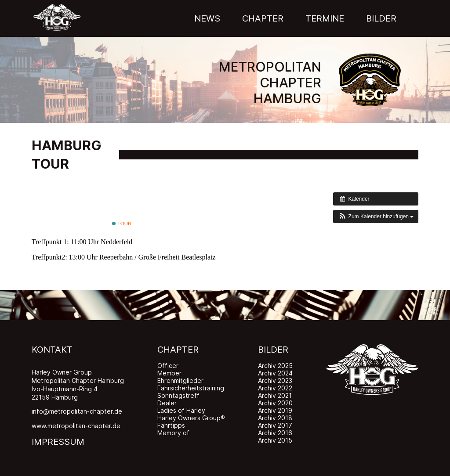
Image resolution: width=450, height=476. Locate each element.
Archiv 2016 (275, 433)
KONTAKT (52, 350)
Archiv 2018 (275, 418)
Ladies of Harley (181, 410)
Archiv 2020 (275, 403)
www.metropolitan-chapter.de (76, 426)
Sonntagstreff (178, 395)
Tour (122, 224)
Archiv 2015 (275, 440)
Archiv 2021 (275, 395)
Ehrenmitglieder (180, 380)
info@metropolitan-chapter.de (77, 411)
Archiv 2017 (275, 425)
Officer (168, 366)
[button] (376, 216)
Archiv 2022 (275, 388)
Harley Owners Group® (191, 418)
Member (169, 373)
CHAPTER (178, 350)
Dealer (167, 403)
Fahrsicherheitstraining (191, 388)
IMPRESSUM (58, 442)
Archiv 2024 (275, 373)
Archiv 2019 (275, 410)
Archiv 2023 (275, 380)
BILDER (273, 350)
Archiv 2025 (275, 366)
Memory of (173, 433)
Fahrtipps (171, 425)
